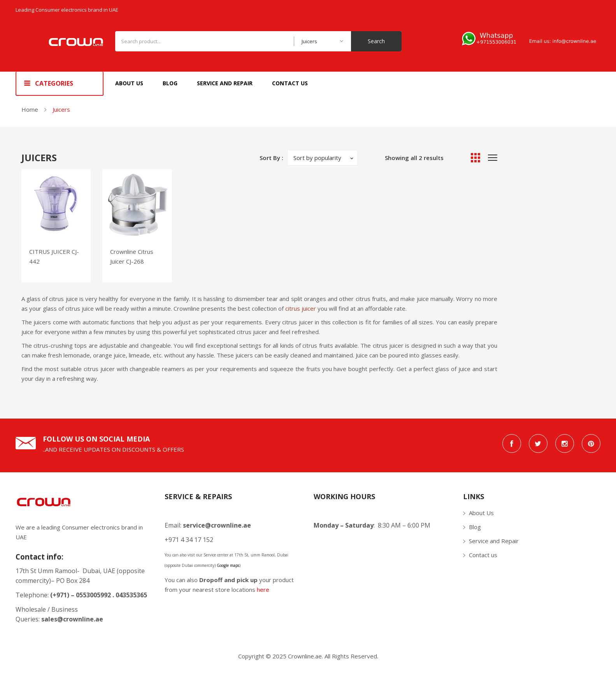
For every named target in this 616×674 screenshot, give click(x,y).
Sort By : (271, 158)
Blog (475, 527)
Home (30, 109)
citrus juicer (301, 308)
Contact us (483, 555)
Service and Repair (494, 541)
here (263, 590)
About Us (481, 513)
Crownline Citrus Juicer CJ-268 (132, 256)
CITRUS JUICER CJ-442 (54, 256)
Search (376, 41)
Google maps (228, 565)
